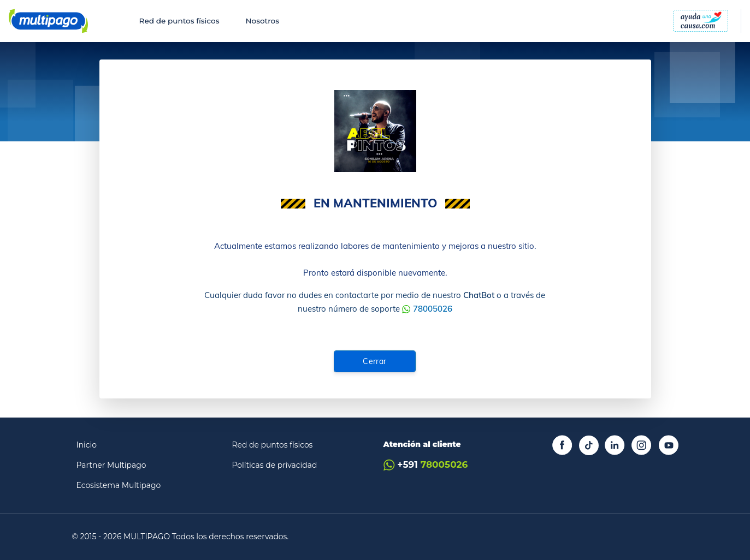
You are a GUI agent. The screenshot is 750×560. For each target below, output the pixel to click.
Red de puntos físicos (179, 21)
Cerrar (375, 361)
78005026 (433, 309)
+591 (426, 465)
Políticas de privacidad (275, 465)
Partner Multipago (111, 465)
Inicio (87, 445)
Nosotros (262, 21)
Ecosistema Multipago (119, 485)
